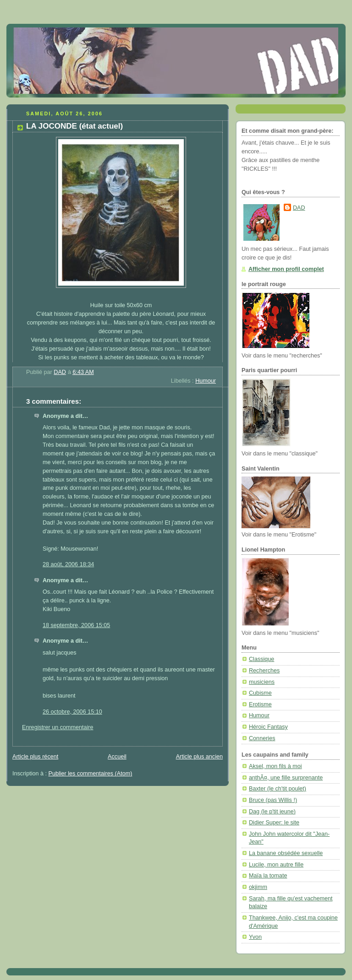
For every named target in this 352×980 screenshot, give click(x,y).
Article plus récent (35, 757)
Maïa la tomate (268, 876)
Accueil (117, 757)
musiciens (262, 682)
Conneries (262, 738)
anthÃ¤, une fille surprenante (286, 778)
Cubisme (260, 693)
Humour (206, 381)
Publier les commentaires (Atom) (91, 774)
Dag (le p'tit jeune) (272, 812)
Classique (261, 659)
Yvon (255, 937)
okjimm (258, 887)
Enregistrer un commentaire (58, 727)
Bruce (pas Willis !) (273, 800)
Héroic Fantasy (268, 727)
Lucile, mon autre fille (276, 865)
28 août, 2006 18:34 (68, 564)
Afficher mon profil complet (286, 269)
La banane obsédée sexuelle (286, 853)
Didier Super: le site (274, 823)
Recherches (264, 671)
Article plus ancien (199, 757)
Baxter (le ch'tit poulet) (278, 789)
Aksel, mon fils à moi (275, 766)
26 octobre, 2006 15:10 (72, 712)
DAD (299, 208)
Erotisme (260, 704)
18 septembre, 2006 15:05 (76, 625)
